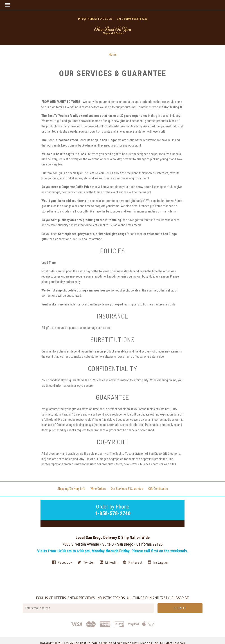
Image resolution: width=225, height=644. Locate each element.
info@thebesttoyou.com (95, 19)
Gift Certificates (158, 489)
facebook (62, 562)
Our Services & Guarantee (127, 489)
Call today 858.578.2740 (132, 19)
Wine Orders (98, 489)
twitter (86, 562)
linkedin (109, 562)
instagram (158, 562)
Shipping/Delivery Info (71, 489)
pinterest (133, 562)
